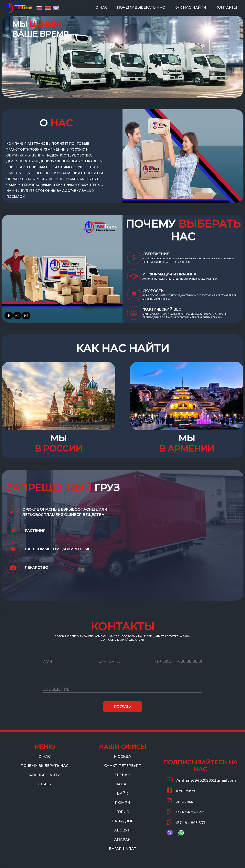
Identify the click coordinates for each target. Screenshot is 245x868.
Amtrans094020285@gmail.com (201, 780)
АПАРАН (122, 840)
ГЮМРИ (123, 803)
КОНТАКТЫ (227, 7)
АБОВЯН (122, 830)
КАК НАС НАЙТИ (191, 7)
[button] (18, 49)
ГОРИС (123, 812)
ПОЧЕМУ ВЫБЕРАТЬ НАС (142, 7)
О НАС (102, 7)
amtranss (180, 801)
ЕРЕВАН (122, 775)
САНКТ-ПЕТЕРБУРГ (122, 766)
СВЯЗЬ (45, 784)
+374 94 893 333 (186, 822)
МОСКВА (123, 756)
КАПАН (122, 784)
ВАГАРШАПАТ (122, 849)
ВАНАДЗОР (123, 821)
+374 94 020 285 (186, 811)
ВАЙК (122, 793)
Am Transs (181, 790)
